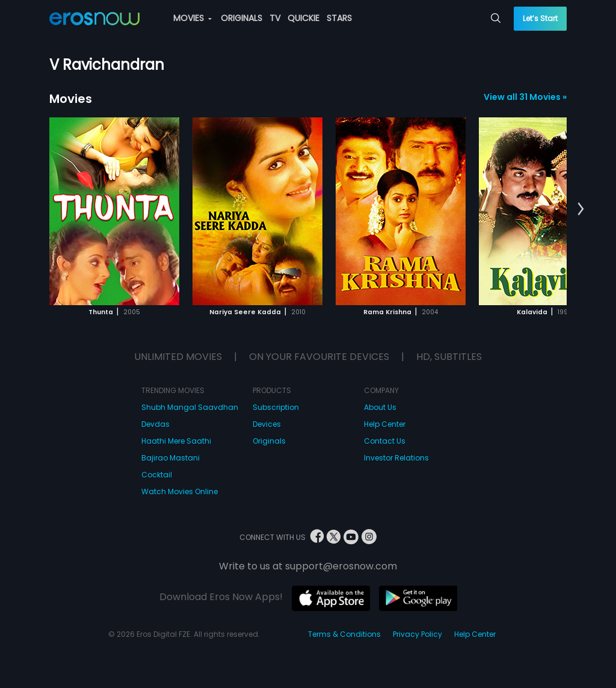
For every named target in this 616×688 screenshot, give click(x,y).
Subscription (276, 407)
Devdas (156, 424)
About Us (380, 407)
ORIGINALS (242, 18)
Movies (71, 99)
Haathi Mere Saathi (176, 441)
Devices (267, 424)
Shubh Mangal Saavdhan (190, 407)
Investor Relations (396, 458)
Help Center (385, 424)
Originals (269, 441)
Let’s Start (540, 18)
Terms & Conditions (344, 634)
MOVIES (192, 18)
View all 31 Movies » (525, 97)
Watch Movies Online (180, 491)
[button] (581, 209)
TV (275, 18)
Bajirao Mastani (171, 458)
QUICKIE (303, 18)
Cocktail (157, 475)
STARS (339, 18)
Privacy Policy (417, 634)
